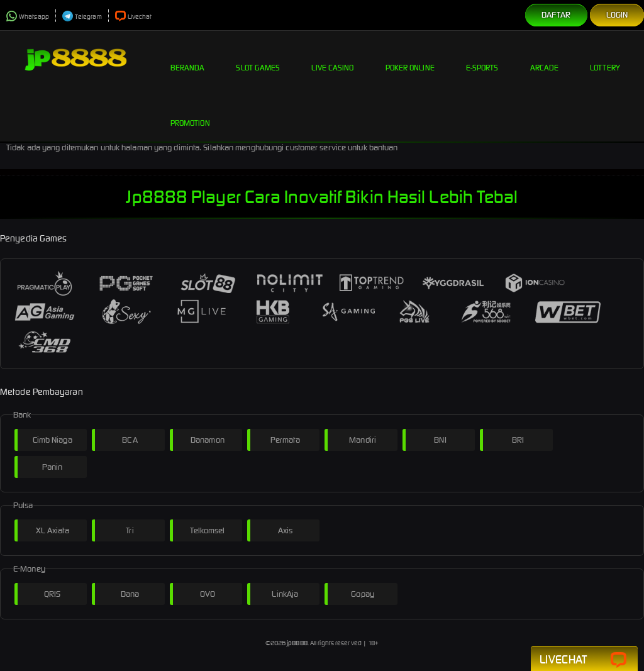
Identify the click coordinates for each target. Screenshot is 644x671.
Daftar (556, 15)
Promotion (190, 113)
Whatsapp (28, 17)
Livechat (134, 17)
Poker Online (410, 58)
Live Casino (332, 58)
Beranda (188, 58)
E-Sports (482, 58)
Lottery (605, 58)
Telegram (82, 17)
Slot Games (258, 58)
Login (617, 15)
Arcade (545, 58)
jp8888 (297, 643)
